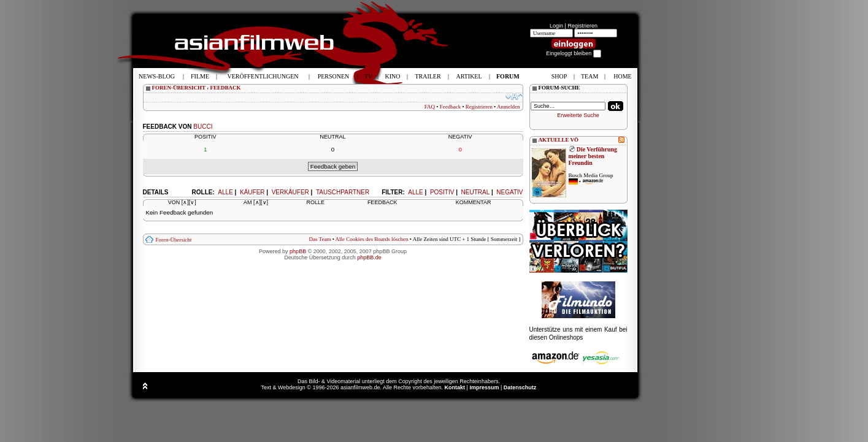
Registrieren (582, 26)
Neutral (476, 192)
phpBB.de (369, 257)
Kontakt (455, 387)
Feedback (450, 107)
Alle (415, 192)
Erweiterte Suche (578, 115)
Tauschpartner (343, 192)
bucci (203, 127)
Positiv (442, 192)
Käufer (252, 192)
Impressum (484, 387)
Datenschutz (520, 387)
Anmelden (509, 107)
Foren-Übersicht (174, 240)
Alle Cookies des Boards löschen (372, 239)
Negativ (509, 192)
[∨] (193, 202)
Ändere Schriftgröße (514, 96)
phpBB (298, 251)
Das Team (320, 239)
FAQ (430, 107)
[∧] (185, 202)
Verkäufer (290, 192)
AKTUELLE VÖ (559, 140)
